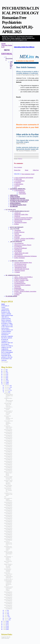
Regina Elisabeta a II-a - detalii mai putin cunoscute (8, 566)
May (6, 613)
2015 (5, 382)
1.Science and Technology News (23, 262)
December (7, 386)
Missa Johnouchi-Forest (8, 562)
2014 (5, 384)
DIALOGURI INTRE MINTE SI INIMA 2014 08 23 (8, 395)
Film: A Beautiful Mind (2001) (8, 486)
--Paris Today (18, 235)
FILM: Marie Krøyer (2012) (8, 573)
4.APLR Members (19, 282)
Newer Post (17, 170)
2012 (5, 623)
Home (27, 170)
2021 (5, 373)
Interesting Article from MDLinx (24, 47)
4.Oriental (17, 237)
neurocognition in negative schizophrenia (8, 500)
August (6, 392)
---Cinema (17, 272)
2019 (5, 376)
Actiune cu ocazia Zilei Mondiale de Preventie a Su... (8, 553)
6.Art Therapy (18, 251)
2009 (5, 628)
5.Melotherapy (18, 250)
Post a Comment (18, 167)
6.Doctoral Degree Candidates (22, 285)
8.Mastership (18, 288)
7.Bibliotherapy (18, 254)
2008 (5, 629)
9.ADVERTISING (19, 290)
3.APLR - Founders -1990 (21, 280)
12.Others (17, 295)
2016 (5, 381)
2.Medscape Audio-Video (21, 214)
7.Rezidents (17, 287)
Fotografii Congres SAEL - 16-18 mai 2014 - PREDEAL (8, 482)
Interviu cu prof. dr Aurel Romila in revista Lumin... (8, 413)
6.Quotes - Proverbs (20, 240)
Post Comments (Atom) (28, 174)
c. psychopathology (19, 181)
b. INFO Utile (18, 179)
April (6, 615)
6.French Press (18, 221)
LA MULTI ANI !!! (8, 579)
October (7, 389)
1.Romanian (17, 230)
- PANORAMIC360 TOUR (22, 269)
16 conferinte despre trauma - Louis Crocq (8, 427)
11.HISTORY (18, 293)
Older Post (36, 170)
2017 (5, 379)
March (6, 617)
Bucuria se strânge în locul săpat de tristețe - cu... (9, 478)
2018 (5, 378)
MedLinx (20, 159)
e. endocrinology (19, 184)
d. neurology (18, 182)
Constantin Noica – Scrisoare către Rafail (8, 494)
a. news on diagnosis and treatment (24, 178)
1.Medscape (17, 213)
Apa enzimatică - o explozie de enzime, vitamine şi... (8, 558)
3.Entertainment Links (20, 266)
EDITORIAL (7, 54)
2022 (5, 371)
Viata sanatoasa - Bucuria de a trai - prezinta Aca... (8, 490)
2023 (5, 370)
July (6, 610)
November (7, 387)
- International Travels (20, 267)
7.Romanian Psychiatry (21, 222)
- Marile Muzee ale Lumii (21, 253)
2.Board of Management (21, 279)
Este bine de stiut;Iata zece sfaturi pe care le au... (8, 543)
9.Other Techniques (19, 258)
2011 (5, 625)
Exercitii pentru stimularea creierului (8, 570)
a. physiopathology (19, 190)
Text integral (5, 362)
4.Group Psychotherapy (21, 248)
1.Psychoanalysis (19, 243)
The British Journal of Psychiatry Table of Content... (8, 589)
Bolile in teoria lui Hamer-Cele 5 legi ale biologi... (8, 473)
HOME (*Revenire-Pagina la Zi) (7, 45)
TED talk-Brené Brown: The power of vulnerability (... (9, 405)
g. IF (15, 187)
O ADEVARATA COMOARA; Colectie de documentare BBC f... (8, 583)
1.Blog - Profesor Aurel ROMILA (23, 277)
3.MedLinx (17, 216)
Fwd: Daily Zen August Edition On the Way (8, 577)
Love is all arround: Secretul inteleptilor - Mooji (8, 423)
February (7, 618)
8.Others (17, 224)
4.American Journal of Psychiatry (23, 218)
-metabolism (22, 192)
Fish (5, 497)
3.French (17, 234)
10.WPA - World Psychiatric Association (25, 291)
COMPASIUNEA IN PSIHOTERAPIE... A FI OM (8, 400)
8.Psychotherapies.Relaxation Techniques (25, 256)
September (7, 390)
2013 (5, 621)
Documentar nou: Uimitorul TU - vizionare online (8, 548)
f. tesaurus (17, 186)
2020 (5, 374)
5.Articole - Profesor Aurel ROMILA (24, 238)
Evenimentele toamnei (7, 409)
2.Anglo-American (19, 232)
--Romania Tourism (20, 271)
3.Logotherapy (18, 246)
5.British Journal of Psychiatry (23, 219)
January (7, 620)
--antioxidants (22, 194)
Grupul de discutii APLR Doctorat (6, 638)
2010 (5, 626)
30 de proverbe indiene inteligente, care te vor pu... (8, 418)
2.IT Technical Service (20, 264)
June (6, 612)
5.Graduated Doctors (20, 283)
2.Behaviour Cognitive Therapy (23, 245)
